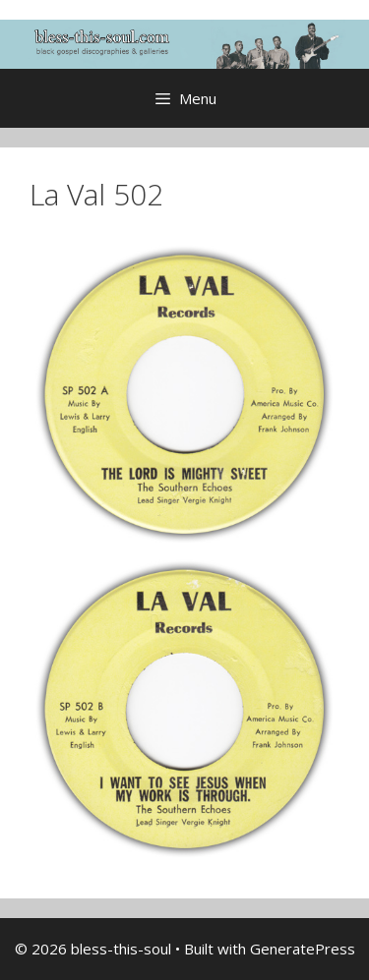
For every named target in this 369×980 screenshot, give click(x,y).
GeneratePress (303, 949)
